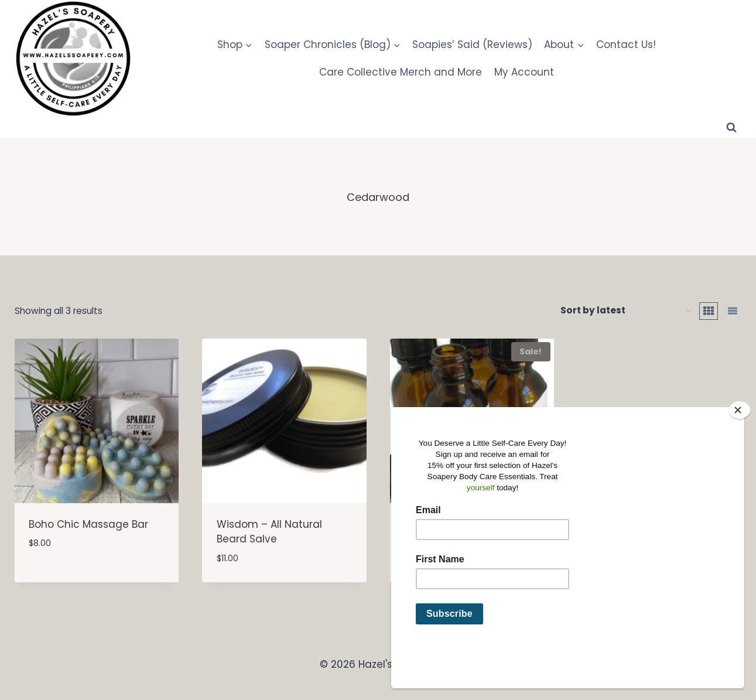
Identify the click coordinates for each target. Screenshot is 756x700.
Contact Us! (626, 45)
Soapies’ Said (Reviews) (472, 45)
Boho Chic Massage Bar (88, 524)
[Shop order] (626, 311)
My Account (524, 72)
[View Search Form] (731, 128)
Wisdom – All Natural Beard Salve (269, 532)
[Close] (740, 449)
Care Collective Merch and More (401, 72)
